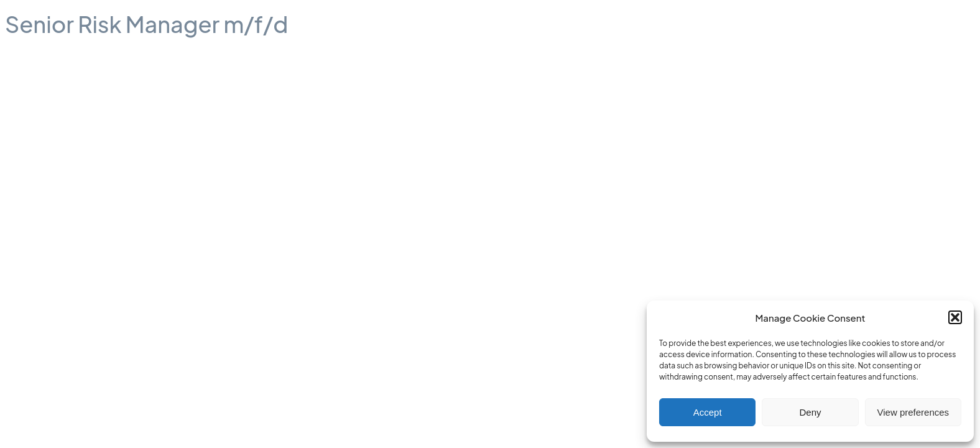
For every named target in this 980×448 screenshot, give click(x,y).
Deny (810, 412)
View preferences (913, 412)
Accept (708, 412)
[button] (955, 317)
